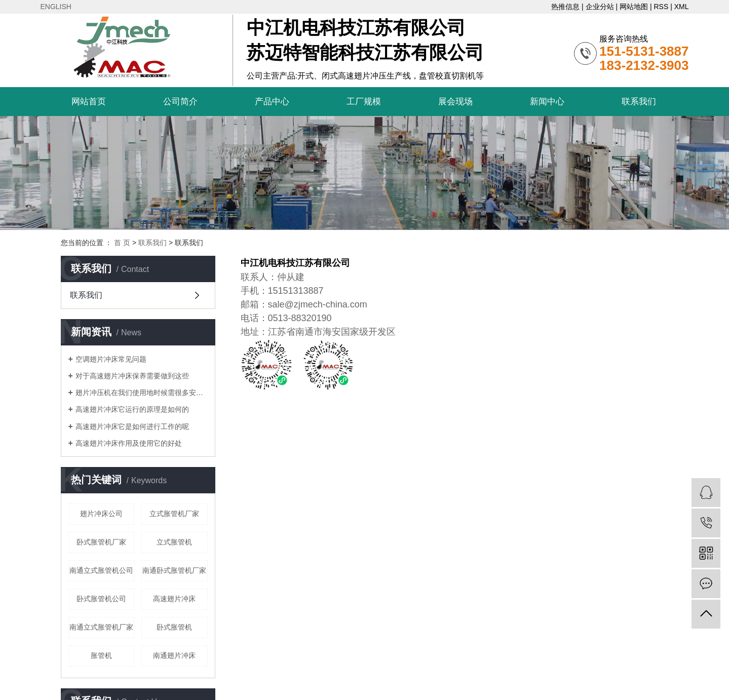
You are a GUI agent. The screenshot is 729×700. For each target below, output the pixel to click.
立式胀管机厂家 (174, 514)
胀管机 (101, 655)
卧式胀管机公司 (101, 599)
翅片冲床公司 (101, 514)
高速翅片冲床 (174, 599)
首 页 (122, 243)
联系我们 (639, 102)
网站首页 (89, 102)
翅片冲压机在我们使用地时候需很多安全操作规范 (142, 393)
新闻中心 (547, 102)
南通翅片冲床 (174, 655)
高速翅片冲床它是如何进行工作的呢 (132, 426)
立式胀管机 (174, 542)
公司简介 (180, 102)
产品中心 (272, 102)
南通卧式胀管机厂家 (174, 570)
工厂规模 (364, 102)
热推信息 (565, 7)
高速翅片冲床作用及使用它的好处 (129, 443)
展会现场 (455, 102)
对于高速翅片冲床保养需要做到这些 (132, 376)
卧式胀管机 (174, 627)
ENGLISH (56, 7)
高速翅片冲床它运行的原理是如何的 (132, 409)
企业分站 (600, 7)
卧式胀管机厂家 (101, 542)
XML (682, 7)
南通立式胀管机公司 (101, 570)
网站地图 (634, 7)
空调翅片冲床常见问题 (111, 359)
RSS (661, 7)
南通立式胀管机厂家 (101, 627)
